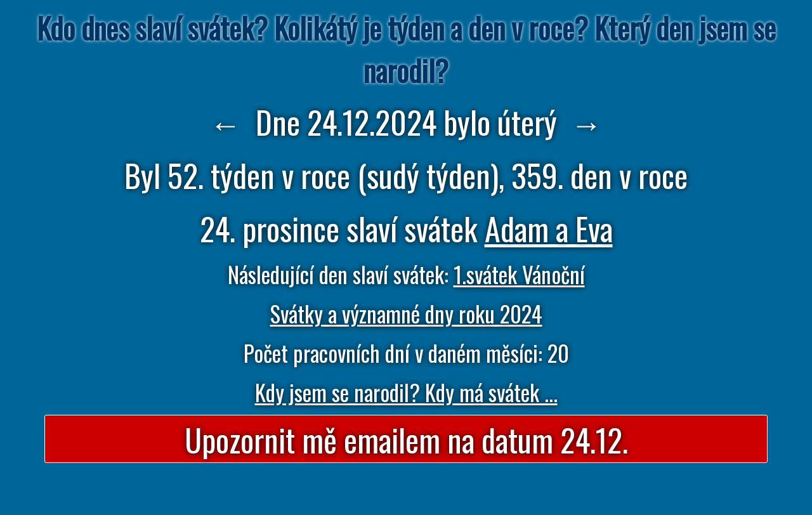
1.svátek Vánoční (519, 274)
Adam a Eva (549, 228)
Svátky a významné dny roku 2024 (406, 313)
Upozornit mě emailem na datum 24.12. (406, 439)
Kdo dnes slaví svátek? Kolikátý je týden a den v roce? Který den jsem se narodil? (406, 49)
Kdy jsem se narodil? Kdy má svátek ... (406, 392)
